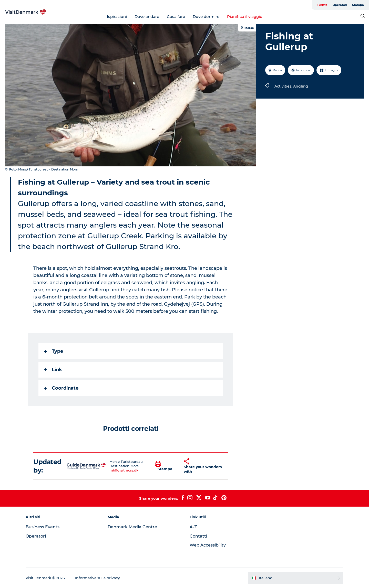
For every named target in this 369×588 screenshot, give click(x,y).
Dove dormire (206, 17)
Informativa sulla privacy (98, 578)
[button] (165, 466)
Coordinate (61, 388)
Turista (322, 5)
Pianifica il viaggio (245, 17)
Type (53, 351)
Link (53, 370)
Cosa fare (176, 17)
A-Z (193, 527)
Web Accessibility (208, 545)
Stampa (358, 5)
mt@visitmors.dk (124, 470)
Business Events (43, 527)
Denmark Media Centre (132, 527)
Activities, (284, 86)
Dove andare (147, 17)
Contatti (198, 536)
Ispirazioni (117, 17)
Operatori (340, 5)
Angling (301, 86)
